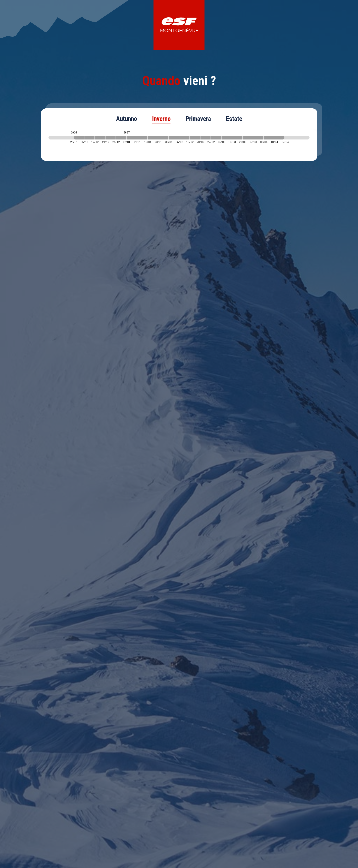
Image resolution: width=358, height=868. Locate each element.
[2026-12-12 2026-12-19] (100, 138)
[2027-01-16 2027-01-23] (153, 138)
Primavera (198, 119)
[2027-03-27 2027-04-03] (258, 138)
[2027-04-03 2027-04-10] (269, 138)
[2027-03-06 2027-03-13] (227, 138)
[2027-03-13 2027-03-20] (237, 138)
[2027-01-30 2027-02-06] (174, 138)
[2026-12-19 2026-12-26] (111, 138)
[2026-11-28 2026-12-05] (79, 138)
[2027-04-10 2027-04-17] (279, 138)
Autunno (126, 119)
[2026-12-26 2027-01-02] (121, 138)
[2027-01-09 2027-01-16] (142, 138)
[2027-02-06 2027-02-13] (184, 138)
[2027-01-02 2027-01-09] (132, 138)
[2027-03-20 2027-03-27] (248, 138)
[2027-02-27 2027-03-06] (216, 138)
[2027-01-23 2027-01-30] (163, 138)
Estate (234, 119)
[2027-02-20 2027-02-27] (206, 138)
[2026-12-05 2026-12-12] (89, 138)
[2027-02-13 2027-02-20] (195, 138)
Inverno (161, 119)
